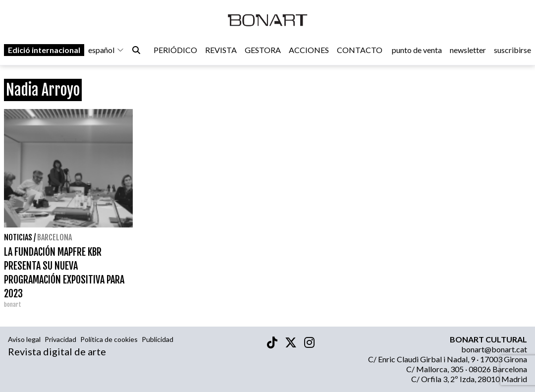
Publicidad (158, 339)
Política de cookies (109, 339)
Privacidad (60, 339)
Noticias (18, 237)
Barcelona (54, 237)
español (106, 50)
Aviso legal (24, 339)
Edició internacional (44, 50)
